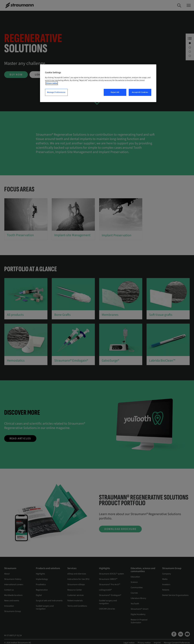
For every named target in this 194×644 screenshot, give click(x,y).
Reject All (115, 92)
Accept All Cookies (140, 92)
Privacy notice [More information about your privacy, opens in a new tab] (52, 83)
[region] (98, 83)
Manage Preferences (56, 92)
